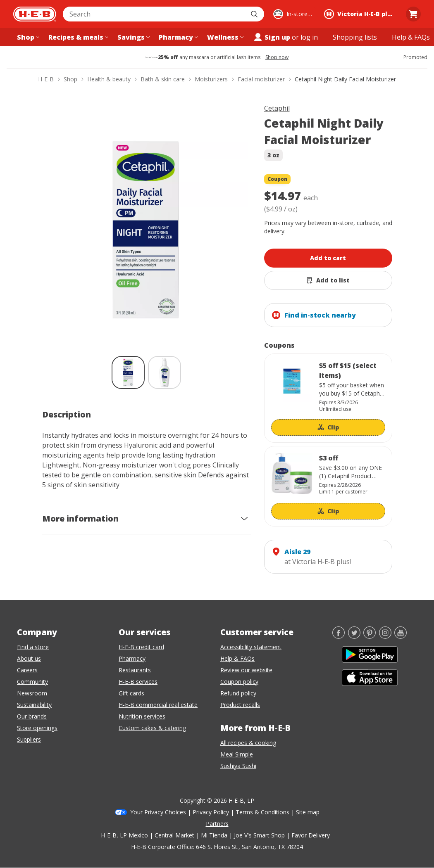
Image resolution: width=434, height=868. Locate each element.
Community (32, 682)
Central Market (174, 835)
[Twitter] (354, 636)
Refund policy (238, 693)
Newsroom (32, 693)
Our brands (32, 716)
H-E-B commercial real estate (158, 705)
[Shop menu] (27, 37)
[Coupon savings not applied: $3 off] (328, 486)
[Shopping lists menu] (355, 37)
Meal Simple (237, 754)
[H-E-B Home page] (35, 14)
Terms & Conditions (262, 812)
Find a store (33, 647)
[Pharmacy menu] (178, 37)
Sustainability (34, 705)
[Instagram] (385, 636)
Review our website (246, 670)
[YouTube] (401, 636)
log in (309, 37)
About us (29, 658)
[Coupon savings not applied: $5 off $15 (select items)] (328, 398)
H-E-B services (138, 682)
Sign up (272, 37)
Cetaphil (277, 108)
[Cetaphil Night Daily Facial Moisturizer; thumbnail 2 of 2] (165, 372)
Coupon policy (239, 682)
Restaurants (135, 670)
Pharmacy (132, 658)
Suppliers (29, 739)
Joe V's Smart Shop (259, 835)
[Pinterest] (370, 636)
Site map (308, 812)
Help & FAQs (237, 658)
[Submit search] (255, 14)
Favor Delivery (311, 835)
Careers (27, 670)
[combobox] (154, 14)
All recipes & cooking (248, 743)
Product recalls (240, 705)
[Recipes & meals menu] (77, 37)
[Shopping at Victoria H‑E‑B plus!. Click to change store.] (360, 14)
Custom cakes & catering (152, 728)
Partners (217, 824)
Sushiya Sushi (238, 766)
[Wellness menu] (224, 37)
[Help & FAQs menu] (411, 37)
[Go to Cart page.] (413, 14)
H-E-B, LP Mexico (124, 835)
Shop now (277, 57)
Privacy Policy (211, 812)
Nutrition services (142, 716)
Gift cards (131, 693)
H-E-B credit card (141, 647)
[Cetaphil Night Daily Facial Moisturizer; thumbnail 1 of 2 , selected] (128, 372)
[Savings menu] (133, 37)
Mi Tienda (214, 835)
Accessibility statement (251, 647)
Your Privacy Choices (158, 812)
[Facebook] (339, 636)
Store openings (37, 728)
